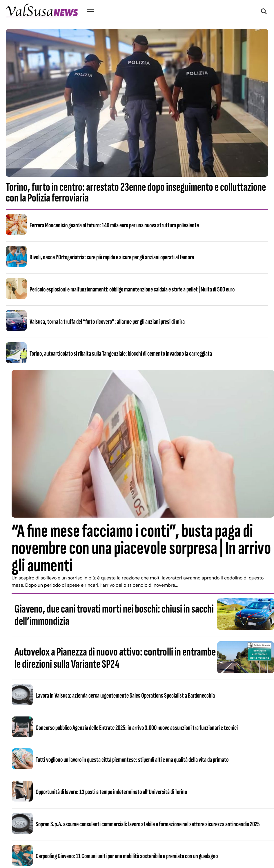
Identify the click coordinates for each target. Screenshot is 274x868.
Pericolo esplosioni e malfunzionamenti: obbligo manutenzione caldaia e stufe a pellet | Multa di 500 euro (132, 289)
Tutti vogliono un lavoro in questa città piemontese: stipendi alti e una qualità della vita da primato (132, 760)
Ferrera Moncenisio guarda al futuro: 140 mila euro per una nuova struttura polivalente (114, 225)
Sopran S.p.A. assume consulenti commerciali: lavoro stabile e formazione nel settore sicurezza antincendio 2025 (148, 824)
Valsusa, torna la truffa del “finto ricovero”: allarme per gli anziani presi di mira (107, 322)
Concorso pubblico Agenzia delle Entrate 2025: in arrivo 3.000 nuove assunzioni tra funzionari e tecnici (137, 728)
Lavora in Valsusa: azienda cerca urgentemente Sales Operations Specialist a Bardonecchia (125, 696)
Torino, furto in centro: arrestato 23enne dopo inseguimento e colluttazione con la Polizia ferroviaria (136, 193)
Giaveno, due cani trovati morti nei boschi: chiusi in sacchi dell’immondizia (114, 615)
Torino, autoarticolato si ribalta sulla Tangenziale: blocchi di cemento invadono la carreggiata (121, 354)
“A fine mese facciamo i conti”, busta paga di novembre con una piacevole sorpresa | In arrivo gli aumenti (141, 548)
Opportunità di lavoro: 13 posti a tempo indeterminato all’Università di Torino (111, 792)
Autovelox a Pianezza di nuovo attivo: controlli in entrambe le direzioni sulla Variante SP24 (115, 658)
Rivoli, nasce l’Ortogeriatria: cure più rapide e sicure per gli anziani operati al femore (112, 257)
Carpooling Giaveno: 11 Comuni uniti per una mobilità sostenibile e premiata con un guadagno (127, 856)
